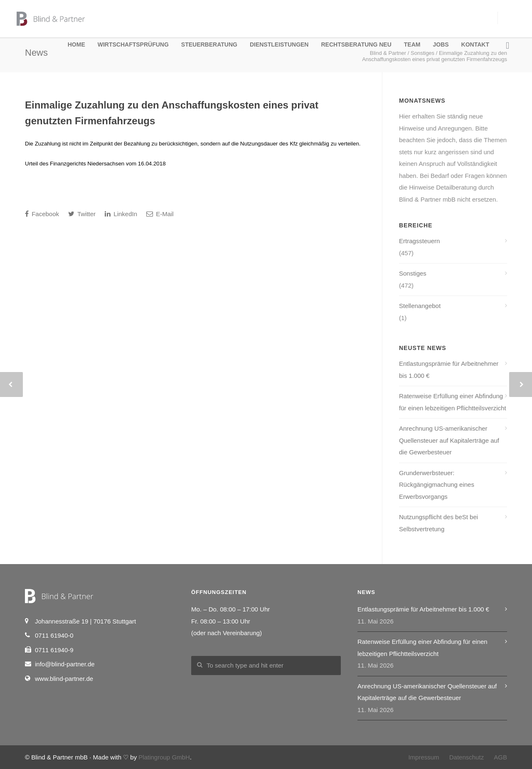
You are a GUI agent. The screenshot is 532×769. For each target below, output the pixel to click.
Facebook (42, 214)
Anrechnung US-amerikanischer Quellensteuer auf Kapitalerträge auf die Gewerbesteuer (449, 440)
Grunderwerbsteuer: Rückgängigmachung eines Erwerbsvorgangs (437, 485)
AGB (500, 757)
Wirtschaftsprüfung (133, 44)
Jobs (441, 44)
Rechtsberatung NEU (356, 44)
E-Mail (160, 214)
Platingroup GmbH (164, 757)
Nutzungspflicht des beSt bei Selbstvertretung (438, 523)
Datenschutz (467, 757)
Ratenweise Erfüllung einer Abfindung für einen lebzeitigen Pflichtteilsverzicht (453, 402)
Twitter (82, 214)
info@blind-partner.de (65, 664)
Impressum (424, 757)
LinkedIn (121, 214)
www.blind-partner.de (64, 679)
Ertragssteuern (419, 241)
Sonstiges (413, 273)
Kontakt (475, 44)
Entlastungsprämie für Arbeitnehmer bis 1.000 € (449, 370)
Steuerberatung (209, 44)
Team (412, 44)
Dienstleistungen (279, 44)
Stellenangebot (420, 306)
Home (76, 44)
